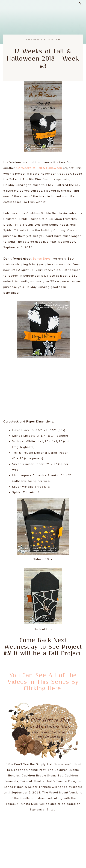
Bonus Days (42, 259)
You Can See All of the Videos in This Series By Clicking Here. (43, 682)
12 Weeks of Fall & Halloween (39, 168)
